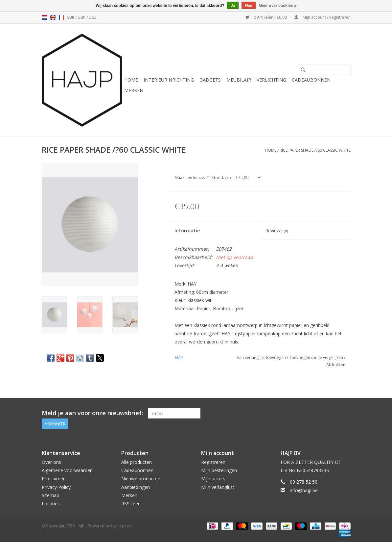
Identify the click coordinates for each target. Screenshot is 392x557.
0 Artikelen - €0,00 (267, 17)
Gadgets (210, 80)
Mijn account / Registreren (323, 17)
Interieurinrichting (169, 80)
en (53, 17)
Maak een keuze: (191, 177)
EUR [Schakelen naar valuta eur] (71, 17)
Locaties (51, 504)
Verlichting (271, 80)
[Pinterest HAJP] (333, 413)
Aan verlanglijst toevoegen (262, 357)
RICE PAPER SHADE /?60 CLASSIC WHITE (315, 150)
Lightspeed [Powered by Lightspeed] (121, 526)
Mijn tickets (213, 479)
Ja (233, 6)
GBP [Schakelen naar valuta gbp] (82, 17)
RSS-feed (131, 504)
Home (131, 80)
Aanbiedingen (136, 487)
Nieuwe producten (141, 479)
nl (44, 17)
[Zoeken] (324, 70)
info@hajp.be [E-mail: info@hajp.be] (304, 490)
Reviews (277, 230)
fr (61, 17)
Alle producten (137, 462)
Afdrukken (336, 365)
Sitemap (50, 495)
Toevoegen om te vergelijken (317, 357)
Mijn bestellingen (219, 470)
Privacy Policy (56, 487)
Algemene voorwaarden (67, 470)
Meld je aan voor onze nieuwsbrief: (92, 413)
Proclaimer (53, 479)
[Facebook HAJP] (321, 413)
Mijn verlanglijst (218, 487)
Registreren (213, 462)
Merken (134, 90)
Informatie (187, 230)
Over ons (51, 462)
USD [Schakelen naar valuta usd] (93, 17)
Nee (249, 6)
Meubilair (239, 80)
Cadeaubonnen (311, 80)
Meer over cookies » (277, 6)
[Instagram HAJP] (345, 413)
